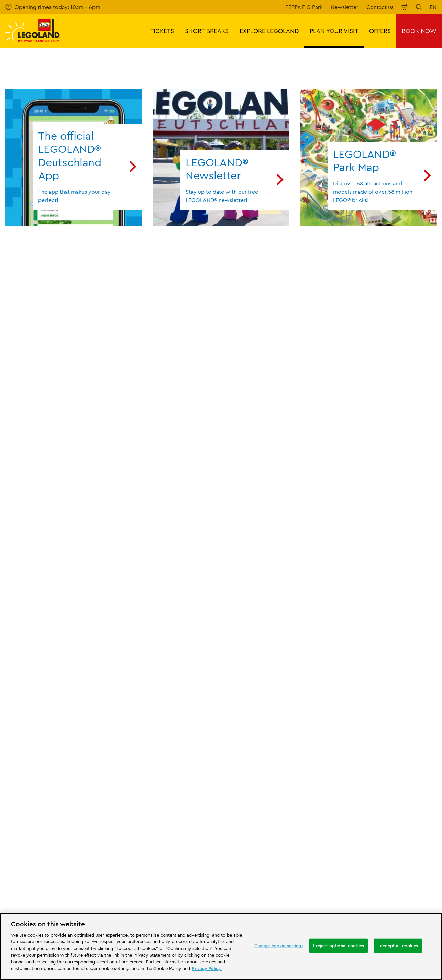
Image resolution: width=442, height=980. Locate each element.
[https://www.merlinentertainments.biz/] (30, 810)
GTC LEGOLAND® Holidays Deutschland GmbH (260, 715)
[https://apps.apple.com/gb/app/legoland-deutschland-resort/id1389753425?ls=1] (414, 800)
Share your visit (136, 675)
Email (69, 462)
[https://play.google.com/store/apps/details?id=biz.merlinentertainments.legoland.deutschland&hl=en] (364, 800)
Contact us (380, 7)
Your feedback (134, 663)
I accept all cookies (398, 946)
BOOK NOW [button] (419, 31)
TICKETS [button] (162, 31)
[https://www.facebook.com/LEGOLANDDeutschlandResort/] (361, 849)
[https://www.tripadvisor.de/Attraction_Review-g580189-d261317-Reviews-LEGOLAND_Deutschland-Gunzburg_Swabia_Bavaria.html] (412, 849)
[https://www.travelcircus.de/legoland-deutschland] (118, 810)
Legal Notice (242, 754)
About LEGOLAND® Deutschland (46, 651)
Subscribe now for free (166, 499)
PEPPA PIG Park (304, 7)
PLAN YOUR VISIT (42, 615)
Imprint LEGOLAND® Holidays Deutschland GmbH (264, 697)
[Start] (77, 810)
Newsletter (345, 7)
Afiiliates (16, 699)
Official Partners (25, 675)
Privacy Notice (245, 730)
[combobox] (220, 560)
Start (10, 615)
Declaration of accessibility (260, 766)
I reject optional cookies (339, 946)
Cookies (237, 742)
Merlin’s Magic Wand (31, 687)
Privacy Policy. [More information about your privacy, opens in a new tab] (207, 968)
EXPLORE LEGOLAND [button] (269, 31)
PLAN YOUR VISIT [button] (334, 31)
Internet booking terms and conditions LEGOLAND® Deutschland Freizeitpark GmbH (275, 676)
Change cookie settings (279, 946)
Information (81, 615)
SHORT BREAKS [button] (207, 31)
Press (12, 663)
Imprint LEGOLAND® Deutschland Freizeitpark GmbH (268, 654)
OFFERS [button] (380, 31)
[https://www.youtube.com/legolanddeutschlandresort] (395, 849)
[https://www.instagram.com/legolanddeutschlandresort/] (378, 849)
